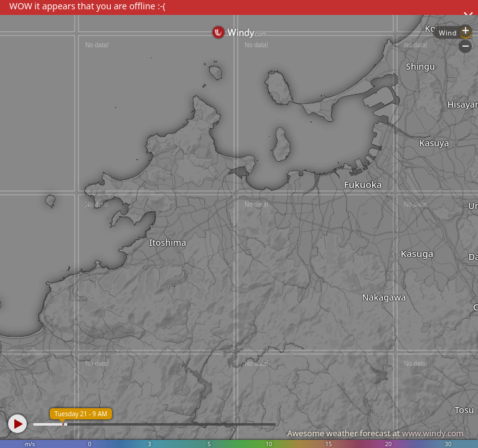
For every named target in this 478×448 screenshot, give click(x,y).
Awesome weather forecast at (375, 433)
